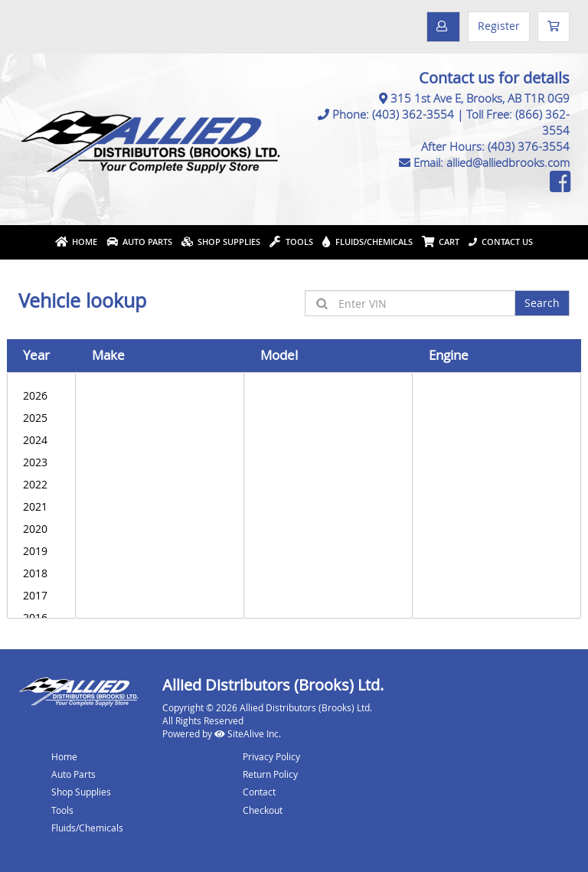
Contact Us (501, 242)
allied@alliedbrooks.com (508, 162)
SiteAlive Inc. (248, 733)
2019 (41, 551)
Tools (291, 242)
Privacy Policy (271, 756)
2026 (41, 395)
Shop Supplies (221, 242)
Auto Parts (139, 242)
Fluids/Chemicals (367, 242)
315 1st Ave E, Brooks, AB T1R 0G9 (480, 98)
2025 (41, 418)
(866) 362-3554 (542, 122)
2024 (41, 440)
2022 (41, 484)
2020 (41, 529)
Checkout (263, 810)
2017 (41, 595)
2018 (41, 573)
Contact (259, 792)
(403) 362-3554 (413, 114)
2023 (41, 462)
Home (76, 242)
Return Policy (270, 774)
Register (499, 26)
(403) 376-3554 (529, 146)
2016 (41, 617)
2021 (41, 506)
